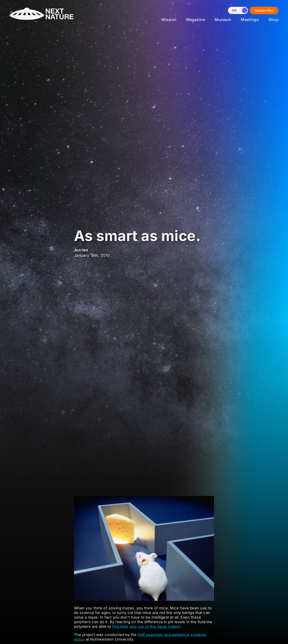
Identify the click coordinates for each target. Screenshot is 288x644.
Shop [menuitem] (273, 20)
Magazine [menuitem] (196, 20)
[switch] (238, 10)
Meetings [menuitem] (250, 20)
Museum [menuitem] (223, 20)
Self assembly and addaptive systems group (140, 637)
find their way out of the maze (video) (146, 626)
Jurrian (81, 250)
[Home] (41, 23)
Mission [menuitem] (169, 20)
